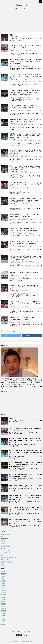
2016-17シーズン (15, 50)
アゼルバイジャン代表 (14, 142)
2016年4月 (3, 584)
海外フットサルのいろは (6, 561)
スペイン (29, 37)
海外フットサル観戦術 (6, 563)
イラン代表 (28, 97)
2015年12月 (3, 591)
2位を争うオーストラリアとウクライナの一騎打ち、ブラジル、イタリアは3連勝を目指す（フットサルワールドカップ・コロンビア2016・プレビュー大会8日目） (26, 200)
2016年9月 (3, 575)
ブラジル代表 (14, 157)
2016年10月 (3, 573)
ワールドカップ (21, 65)
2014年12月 (3, 608)
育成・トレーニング (5, 559)
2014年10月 (3, 612)
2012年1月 (3, 624)
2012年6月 (3, 615)
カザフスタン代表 (19, 293)
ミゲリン (33, 50)
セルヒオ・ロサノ (30, 125)
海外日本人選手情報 (5, 547)
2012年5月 (3, 617)
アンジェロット (17, 174)
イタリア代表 (23, 141)
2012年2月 (3, 622)
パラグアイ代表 (24, 173)
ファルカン (19, 205)
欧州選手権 (3, 543)
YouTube (24, 632)
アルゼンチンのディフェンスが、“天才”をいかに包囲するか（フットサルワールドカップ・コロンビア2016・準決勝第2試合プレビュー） (25, 76)
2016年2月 (3, 587)
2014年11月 (3, 610)
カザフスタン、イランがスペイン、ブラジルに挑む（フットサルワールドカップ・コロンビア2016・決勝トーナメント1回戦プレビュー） (25, 152)
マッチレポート (4, 556)
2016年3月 (3, 585)
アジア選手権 (4, 545)
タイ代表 (21, 142)
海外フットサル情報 (22, 37)
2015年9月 (3, 596)
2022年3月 (3, 571)
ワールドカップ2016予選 (28, 205)
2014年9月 (3, 614)
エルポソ (24, 50)
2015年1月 (3, 607)
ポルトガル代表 (31, 81)
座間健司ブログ (22, 5)
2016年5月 (3, 582)
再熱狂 (11, 35)
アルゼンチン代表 (24, 66)
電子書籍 (3, 564)
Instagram (29, 632)
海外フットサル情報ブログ (21, 638)
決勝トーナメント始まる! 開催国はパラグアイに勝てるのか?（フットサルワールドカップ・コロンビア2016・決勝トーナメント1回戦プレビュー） (25, 168)
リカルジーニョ (24, 81)
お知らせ (3, 566)
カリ (26, 277)
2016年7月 (3, 578)
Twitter (13, 632)
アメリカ (3, 554)
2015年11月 (3, 592)
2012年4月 (3, 619)
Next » (14, 332)
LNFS (20, 50)
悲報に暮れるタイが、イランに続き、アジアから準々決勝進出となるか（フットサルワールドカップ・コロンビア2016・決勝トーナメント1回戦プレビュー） (26, 136)
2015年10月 (3, 594)
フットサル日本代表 (5, 552)
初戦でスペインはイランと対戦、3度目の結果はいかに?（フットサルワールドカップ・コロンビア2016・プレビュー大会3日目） (26, 287)
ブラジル (3, 540)
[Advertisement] (21, 21)
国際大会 (27, 65)
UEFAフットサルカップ (6, 550)
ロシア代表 (31, 66)
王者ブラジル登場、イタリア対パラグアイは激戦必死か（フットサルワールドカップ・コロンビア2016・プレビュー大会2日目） (26, 303)
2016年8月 (3, 577)
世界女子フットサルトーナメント (8, 557)
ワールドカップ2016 (15, 66)
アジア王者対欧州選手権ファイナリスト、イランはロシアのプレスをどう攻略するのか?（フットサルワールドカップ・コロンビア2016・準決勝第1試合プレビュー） (25, 92)
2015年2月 (3, 605)
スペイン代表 (23, 125)
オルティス (28, 50)
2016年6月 (3, 580)
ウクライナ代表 (38, 141)
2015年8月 (3, 598)
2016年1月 (3, 589)
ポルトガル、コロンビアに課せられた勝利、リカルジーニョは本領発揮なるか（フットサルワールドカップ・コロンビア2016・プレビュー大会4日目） (25, 258)
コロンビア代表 (36, 173)
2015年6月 (3, 599)
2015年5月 (3, 601)
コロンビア (23, 277)
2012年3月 (3, 621)
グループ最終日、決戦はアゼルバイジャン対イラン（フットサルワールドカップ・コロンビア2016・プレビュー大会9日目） (25, 184)
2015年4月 (3, 603)
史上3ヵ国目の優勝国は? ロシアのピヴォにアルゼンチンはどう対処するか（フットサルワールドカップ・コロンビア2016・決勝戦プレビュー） (25, 61)
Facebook (18, 632)
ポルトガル (31, 261)
